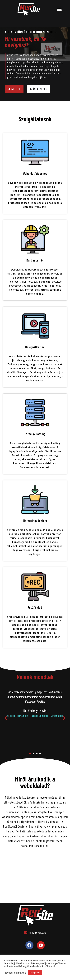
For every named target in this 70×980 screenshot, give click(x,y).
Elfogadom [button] (35, 973)
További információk (15, 973)
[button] (59, 9)
